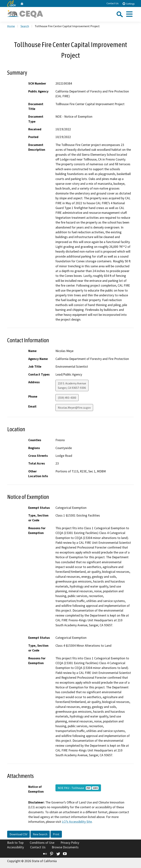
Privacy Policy (70, 843)
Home (11, 26)
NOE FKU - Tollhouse (78, 788)
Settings (128, 4)
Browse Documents (65, 847)
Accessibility (16, 847)
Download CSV (18, 834)
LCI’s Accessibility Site (77, 822)
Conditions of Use (42, 843)
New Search (40, 834)
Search (25, 26)
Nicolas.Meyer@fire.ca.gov (74, 408)
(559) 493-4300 (67, 398)
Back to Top (15, 843)
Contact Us (113, 3)
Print (56, 834)
